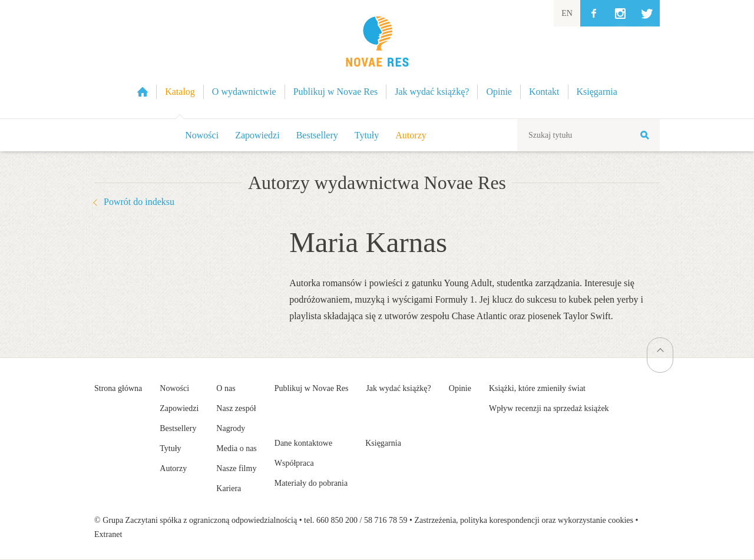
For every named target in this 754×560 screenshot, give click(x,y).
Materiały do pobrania (311, 483)
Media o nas (236, 448)
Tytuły (367, 135)
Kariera (229, 488)
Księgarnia (383, 443)
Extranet (108, 534)
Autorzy (411, 135)
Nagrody (231, 428)
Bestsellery (317, 135)
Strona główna (118, 388)
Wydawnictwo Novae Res (377, 59)
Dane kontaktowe (303, 443)
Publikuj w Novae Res (312, 388)
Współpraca (294, 463)
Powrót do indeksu (139, 202)
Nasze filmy (236, 468)
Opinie (460, 388)
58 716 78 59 (386, 520)
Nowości (202, 135)
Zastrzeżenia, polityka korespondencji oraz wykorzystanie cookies (524, 520)
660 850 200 (337, 520)
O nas (226, 388)
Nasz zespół (236, 408)
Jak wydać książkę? (398, 388)
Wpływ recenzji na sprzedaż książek (549, 408)
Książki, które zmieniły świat (537, 388)
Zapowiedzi (257, 135)
